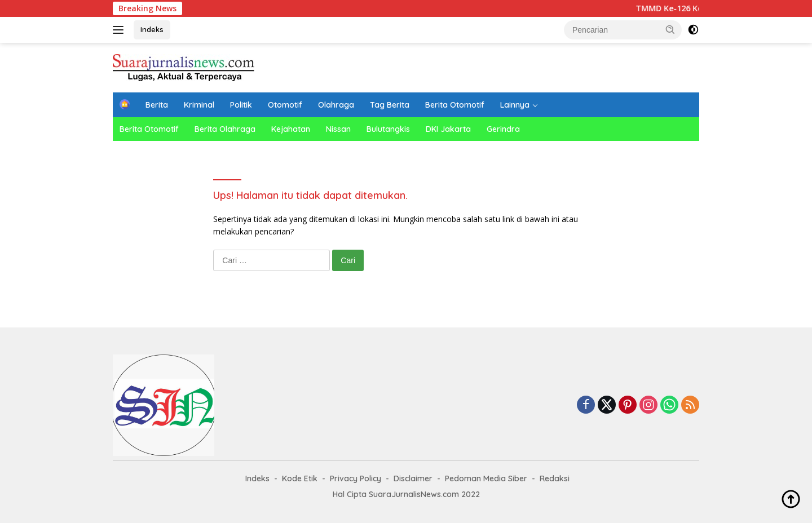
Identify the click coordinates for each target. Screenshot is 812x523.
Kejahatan (291, 129)
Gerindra (503, 129)
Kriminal (199, 105)
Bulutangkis (388, 129)
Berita (157, 105)
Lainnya (515, 105)
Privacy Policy (356, 478)
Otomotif (285, 105)
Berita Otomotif (455, 105)
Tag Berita (390, 105)
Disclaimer (413, 478)
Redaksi (555, 478)
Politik (241, 105)
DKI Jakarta (448, 129)
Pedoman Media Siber (486, 478)
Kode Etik (300, 478)
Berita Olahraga (225, 129)
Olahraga (336, 105)
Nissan (338, 129)
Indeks (152, 29)
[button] (670, 29)
